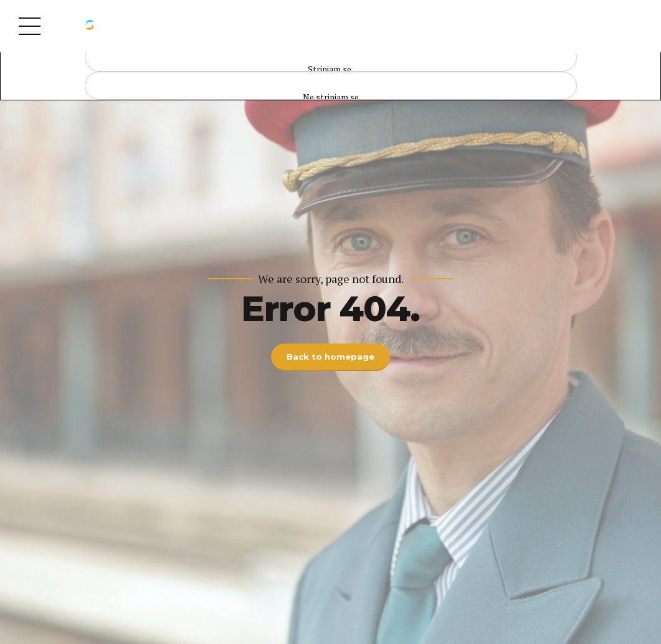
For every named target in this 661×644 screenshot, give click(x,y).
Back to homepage (331, 357)
